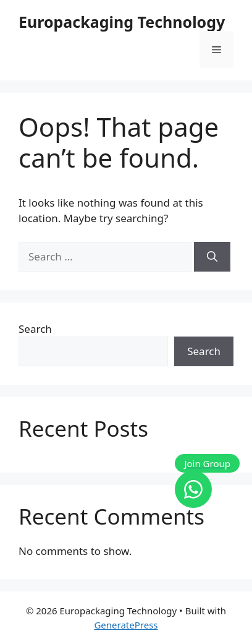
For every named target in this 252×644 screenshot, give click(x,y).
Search (35, 329)
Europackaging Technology (122, 22)
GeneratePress (126, 625)
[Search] (212, 257)
